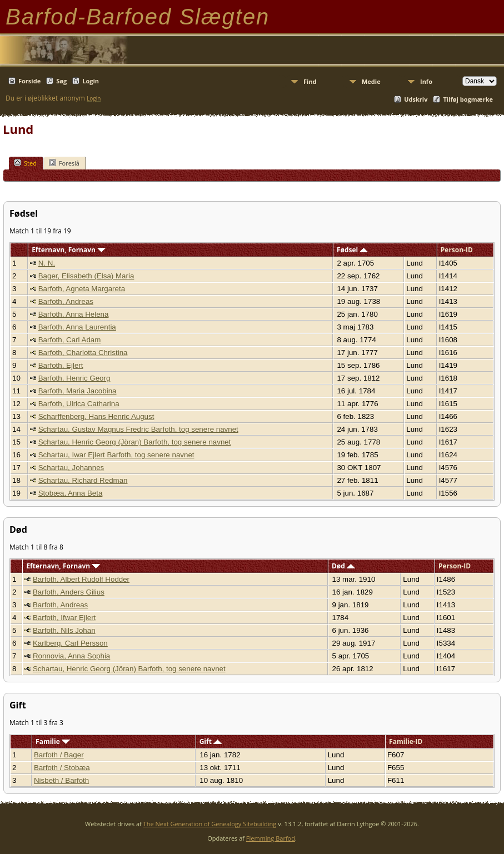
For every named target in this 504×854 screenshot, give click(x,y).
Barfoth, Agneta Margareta (82, 289)
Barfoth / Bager (59, 755)
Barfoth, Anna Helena (74, 314)
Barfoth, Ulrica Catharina (79, 404)
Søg (61, 81)
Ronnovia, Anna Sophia (71, 656)
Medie (371, 81)
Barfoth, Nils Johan (64, 630)
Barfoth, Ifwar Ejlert (64, 618)
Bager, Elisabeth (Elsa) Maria (86, 276)
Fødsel (352, 250)
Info (426, 81)
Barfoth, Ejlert (61, 365)
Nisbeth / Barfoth (61, 780)
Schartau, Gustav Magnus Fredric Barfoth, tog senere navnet (138, 429)
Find (310, 81)
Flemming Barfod (271, 838)
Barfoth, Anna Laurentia (77, 327)
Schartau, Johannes (71, 468)
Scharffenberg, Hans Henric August (96, 416)
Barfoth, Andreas (66, 301)
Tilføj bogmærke (468, 99)
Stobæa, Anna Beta (71, 493)
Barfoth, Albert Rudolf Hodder (81, 579)
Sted (25, 163)
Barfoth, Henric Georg (74, 378)
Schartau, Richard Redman (83, 480)
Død (343, 566)
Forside (29, 81)
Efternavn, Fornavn (69, 250)
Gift (211, 741)
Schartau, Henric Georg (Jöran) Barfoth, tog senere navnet (135, 442)
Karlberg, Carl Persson (70, 643)
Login (91, 81)
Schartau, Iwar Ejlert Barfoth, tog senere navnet (116, 455)
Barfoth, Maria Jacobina (78, 391)
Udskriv (416, 99)
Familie (53, 741)
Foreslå (64, 163)
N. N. (47, 263)
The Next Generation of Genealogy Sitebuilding (210, 824)
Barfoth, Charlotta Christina (83, 353)
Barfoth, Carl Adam (70, 340)
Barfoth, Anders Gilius (69, 592)
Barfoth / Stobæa (62, 768)
